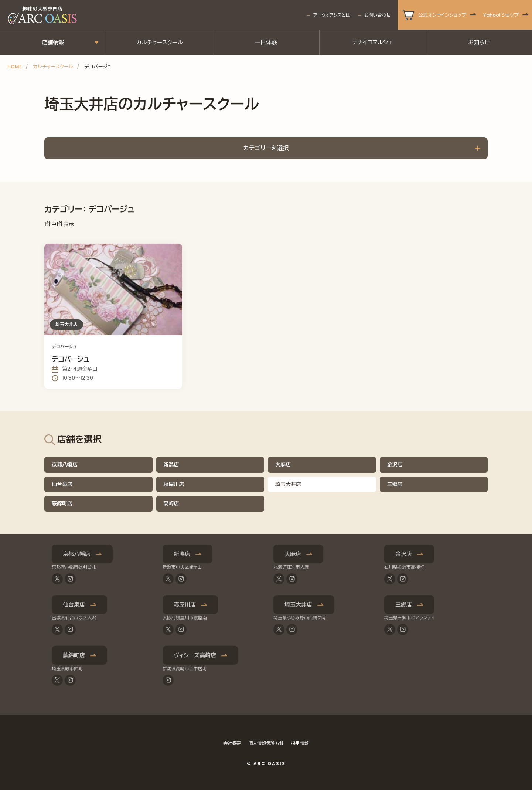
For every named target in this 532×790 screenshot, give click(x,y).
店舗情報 (53, 42)
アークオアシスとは (332, 15)
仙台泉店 (62, 484)
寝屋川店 (174, 484)
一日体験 (266, 42)
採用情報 (300, 743)
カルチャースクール (160, 42)
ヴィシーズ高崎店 (195, 655)
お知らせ (479, 42)
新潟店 (171, 465)
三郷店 (395, 484)
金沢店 (395, 465)
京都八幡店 (65, 465)
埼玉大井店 (298, 605)
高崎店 (171, 504)
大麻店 (283, 465)
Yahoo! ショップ (501, 15)
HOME (15, 67)
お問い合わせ (377, 15)
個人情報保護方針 (266, 743)
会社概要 (232, 743)
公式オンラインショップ (442, 15)
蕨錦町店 (62, 504)
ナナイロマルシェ (373, 42)
